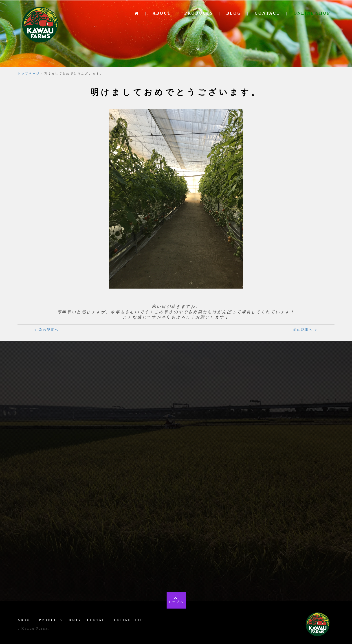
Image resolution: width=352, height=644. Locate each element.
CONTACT (267, 13)
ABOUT (162, 13)
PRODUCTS (199, 13)
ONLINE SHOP (312, 13)
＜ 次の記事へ (46, 330)
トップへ (176, 600)
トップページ (29, 74)
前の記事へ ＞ (306, 330)
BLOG (234, 13)
